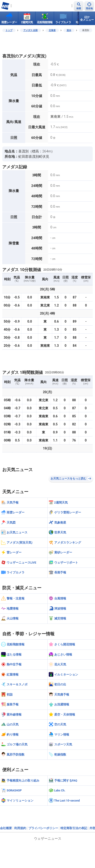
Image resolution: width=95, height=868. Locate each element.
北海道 (52, 30)
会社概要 (6, 828)
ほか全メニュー (87, 18)
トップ (9, 30)
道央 (69, 30)
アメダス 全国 (31, 30)
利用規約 (20, 828)
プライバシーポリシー (43, 828)
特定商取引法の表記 (74, 828)
